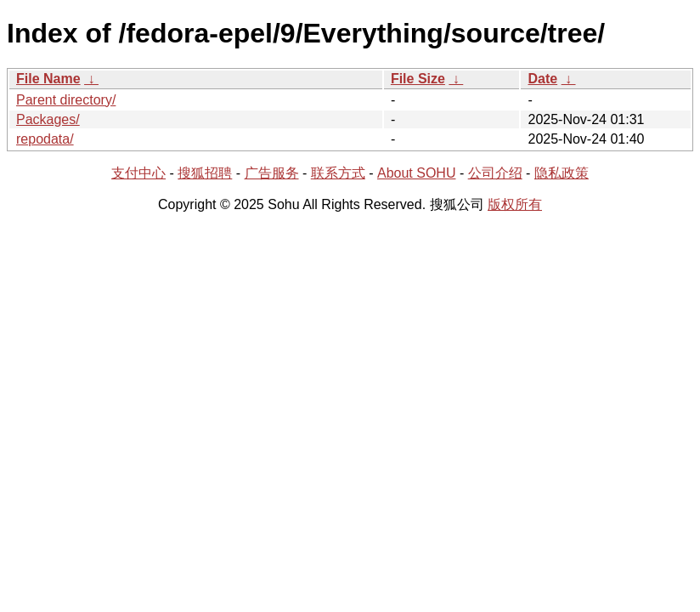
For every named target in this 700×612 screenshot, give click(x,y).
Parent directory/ (66, 100)
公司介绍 (495, 173)
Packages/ (48, 119)
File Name (48, 79)
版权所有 (515, 204)
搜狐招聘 (205, 173)
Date (542, 79)
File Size (418, 79)
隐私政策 (562, 173)
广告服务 (272, 173)
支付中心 (138, 173)
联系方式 (338, 173)
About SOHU (416, 173)
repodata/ (45, 139)
